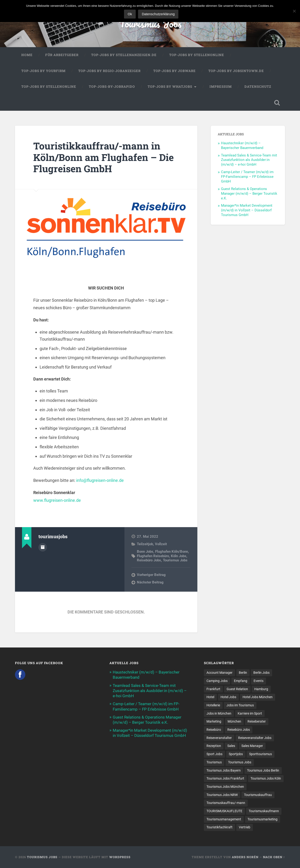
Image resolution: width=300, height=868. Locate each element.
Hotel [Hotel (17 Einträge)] (210, 697)
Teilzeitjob (145, 544)
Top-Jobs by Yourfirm (43, 71)
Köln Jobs (179, 556)
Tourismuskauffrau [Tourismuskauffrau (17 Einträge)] (258, 795)
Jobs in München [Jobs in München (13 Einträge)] (219, 713)
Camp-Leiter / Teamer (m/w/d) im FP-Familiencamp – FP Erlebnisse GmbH (247, 177)
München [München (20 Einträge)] (234, 721)
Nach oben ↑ (274, 857)
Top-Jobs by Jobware (174, 71)
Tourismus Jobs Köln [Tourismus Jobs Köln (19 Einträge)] (266, 778)
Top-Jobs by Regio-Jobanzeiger (109, 71)
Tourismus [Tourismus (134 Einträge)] (214, 762)
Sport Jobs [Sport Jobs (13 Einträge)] (214, 754)
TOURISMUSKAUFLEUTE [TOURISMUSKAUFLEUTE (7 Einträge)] (224, 811)
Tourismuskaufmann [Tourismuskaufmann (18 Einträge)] (264, 811)
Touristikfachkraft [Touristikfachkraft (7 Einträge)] (219, 827)
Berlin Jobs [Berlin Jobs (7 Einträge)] (261, 673)
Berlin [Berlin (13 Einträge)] (243, 673)
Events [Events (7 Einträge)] (259, 681)
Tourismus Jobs (150, 23)
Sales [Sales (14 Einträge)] (231, 746)
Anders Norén (245, 857)
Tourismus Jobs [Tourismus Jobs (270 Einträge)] (240, 762)
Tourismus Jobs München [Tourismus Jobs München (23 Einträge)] (225, 787)
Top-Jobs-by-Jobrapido (112, 87)
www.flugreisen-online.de (57, 500)
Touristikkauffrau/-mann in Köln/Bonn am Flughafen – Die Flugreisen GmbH (103, 157)
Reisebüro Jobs (149, 560)
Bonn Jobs (145, 552)
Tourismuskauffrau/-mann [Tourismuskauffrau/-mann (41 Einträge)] (226, 803)
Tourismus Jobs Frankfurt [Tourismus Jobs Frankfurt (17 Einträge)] (225, 778)
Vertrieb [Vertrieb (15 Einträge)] (245, 827)
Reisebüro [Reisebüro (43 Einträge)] (214, 730)
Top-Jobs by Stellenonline (197, 55)
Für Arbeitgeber (62, 55)
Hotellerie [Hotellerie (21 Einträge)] (213, 705)
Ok (130, 14)
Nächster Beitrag (150, 582)
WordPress (120, 857)
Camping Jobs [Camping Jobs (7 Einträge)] (217, 681)
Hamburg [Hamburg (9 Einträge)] (261, 689)
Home (27, 55)
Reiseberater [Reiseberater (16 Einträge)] (257, 721)
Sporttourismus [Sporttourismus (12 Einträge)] (261, 754)
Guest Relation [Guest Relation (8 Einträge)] (237, 689)
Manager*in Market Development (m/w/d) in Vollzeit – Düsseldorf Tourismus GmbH (247, 210)
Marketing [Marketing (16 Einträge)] (214, 721)
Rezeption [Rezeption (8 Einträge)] (214, 746)
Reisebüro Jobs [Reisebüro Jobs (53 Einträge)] (239, 730)
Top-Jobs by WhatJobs (170, 87)
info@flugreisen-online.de (100, 480)
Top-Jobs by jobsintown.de (236, 71)
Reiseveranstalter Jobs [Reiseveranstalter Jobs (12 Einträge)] (255, 738)
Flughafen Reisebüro (153, 556)
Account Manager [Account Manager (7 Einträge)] (219, 673)
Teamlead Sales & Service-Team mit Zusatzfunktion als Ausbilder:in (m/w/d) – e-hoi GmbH (249, 160)
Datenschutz (258, 87)
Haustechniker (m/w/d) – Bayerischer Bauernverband (242, 145)
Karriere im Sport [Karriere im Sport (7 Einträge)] (250, 713)
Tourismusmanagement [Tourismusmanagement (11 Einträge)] (224, 819)
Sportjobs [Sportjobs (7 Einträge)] (236, 754)
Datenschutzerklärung (158, 14)
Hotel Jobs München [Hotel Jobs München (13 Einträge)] (258, 697)
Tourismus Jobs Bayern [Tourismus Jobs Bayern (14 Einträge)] (224, 770)
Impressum (221, 87)
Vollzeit (161, 544)
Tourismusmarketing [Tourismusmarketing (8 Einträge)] (262, 819)
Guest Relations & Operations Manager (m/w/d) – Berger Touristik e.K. (249, 194)
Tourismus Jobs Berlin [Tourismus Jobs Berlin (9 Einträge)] (263, 770)
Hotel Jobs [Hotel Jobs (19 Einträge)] (228, 697)
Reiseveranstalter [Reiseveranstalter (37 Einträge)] (219, 738)
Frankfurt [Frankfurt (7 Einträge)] (213, 689)
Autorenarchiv (43, 547)
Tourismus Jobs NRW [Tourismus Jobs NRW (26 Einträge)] (222, 795)
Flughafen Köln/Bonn (172, 552)
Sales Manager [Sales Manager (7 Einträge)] (252, 746)
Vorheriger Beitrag (151, 575)
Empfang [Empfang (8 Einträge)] (241, 681)
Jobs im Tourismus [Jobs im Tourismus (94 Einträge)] (240, 705)
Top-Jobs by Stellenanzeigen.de (124, 55)
